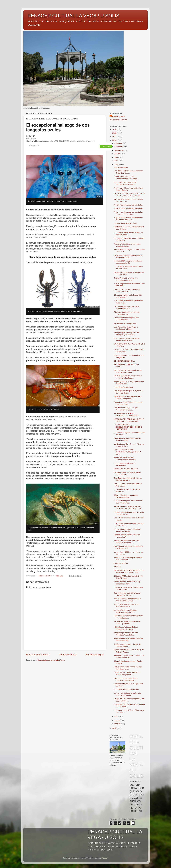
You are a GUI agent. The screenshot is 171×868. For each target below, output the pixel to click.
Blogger (104, 858)
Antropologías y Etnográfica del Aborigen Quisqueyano (127, 334)
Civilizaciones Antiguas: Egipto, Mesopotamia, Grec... (127, 409)
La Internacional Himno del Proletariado (125, 464)
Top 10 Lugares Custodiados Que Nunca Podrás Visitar (128, 600)
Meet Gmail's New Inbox (124, 387)
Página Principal (68, 655)
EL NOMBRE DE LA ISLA (124, 361)
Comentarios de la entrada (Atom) (51, 660)
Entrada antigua (95, 655)
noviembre (119, 147)
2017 (115, 137)
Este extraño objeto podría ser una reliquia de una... (128, 668)
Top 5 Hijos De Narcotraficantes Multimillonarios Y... (127, 605)
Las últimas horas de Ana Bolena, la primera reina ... (128, 234)
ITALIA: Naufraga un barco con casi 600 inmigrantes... (128, 502)
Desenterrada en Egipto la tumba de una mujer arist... (129, 403)
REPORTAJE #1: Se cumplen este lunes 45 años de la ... (128, 371)
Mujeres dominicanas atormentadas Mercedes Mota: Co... (128, 213)
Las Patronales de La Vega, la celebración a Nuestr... (126, 328)
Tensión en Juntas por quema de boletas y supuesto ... (127, 622)
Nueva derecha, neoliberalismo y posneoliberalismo (127, 583)
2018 (115, 133)
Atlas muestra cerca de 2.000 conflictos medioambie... (126, 679)
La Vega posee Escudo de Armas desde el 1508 (127, 473)
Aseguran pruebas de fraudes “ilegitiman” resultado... (126, 634)
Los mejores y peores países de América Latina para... (127, 339)
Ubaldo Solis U (119, 116)
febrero (118, 724)
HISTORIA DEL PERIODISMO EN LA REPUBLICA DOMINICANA (129, 571)
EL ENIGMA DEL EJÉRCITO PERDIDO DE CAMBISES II (126, 415)
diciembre (119, 143)
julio (116, 157)
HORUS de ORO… (122, 563)
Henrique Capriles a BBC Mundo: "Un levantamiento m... (129, 657)
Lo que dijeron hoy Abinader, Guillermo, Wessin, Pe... (126, 611)
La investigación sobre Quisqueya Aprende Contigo (128, 530)
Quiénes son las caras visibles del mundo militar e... (128, 645)
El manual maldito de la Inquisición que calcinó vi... (128, 296)
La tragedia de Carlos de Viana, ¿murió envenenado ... (127, 307)
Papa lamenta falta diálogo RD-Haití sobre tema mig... (128, 639)
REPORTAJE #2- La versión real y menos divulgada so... (128, 377)
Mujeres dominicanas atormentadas (128, 205)
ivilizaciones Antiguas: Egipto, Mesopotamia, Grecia (126, 628)
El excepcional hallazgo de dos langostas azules (126, 319)
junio (117, 161)
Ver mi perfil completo (118, 120)
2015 (115, 728)
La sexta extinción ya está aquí (126, 690)
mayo (117, 164)
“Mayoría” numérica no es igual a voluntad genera (127, 245)
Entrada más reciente (38, 655)
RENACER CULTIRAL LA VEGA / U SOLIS (73, 16)
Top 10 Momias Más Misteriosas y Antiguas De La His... (128, 594)
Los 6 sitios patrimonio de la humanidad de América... (125, 183)
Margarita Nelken (121, 167)
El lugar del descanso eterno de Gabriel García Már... (127, 542)
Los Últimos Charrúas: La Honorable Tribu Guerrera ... (129, 172)
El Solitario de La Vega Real (125, 323)
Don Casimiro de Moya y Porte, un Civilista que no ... (128, 479)
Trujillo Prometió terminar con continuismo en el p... (126, 279)
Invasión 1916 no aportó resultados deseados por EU (128, 262)
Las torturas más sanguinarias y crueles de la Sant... (127, 290)
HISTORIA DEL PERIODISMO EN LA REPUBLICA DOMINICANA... (129, 420)
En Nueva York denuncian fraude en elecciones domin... (129, 256)
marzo (117, 720)
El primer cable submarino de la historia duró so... (127, 313)
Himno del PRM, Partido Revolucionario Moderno (125, 459)
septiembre (119, 150)
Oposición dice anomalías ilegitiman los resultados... (128, 617)
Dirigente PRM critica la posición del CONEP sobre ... (129, 577)
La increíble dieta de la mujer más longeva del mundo (128, 694)
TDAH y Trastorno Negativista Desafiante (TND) (126, 496)
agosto (117, 154)
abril (116, 717)
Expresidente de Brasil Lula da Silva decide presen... (129, 588)
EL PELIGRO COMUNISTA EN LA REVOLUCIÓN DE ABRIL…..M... (128, 508)
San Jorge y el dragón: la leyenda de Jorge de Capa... (129, 392)
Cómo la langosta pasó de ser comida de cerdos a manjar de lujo (63, 257)
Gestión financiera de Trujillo (125, 223)
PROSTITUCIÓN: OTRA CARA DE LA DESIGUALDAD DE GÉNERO (129, 195)
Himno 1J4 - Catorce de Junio (126, 469)
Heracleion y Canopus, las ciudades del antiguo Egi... (128, 547)
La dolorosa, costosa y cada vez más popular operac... (129, 513)
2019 (115, 130)
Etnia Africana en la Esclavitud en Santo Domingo (127, 439)
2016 (115, 140)
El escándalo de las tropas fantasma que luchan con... (129, 559)
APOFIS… (118, 567)
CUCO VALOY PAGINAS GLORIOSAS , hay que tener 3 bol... (127, 452)
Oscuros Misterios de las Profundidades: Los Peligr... (126, 178)
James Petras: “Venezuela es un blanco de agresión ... (127, 674)
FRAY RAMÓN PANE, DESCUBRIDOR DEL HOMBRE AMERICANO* (128, 427)
